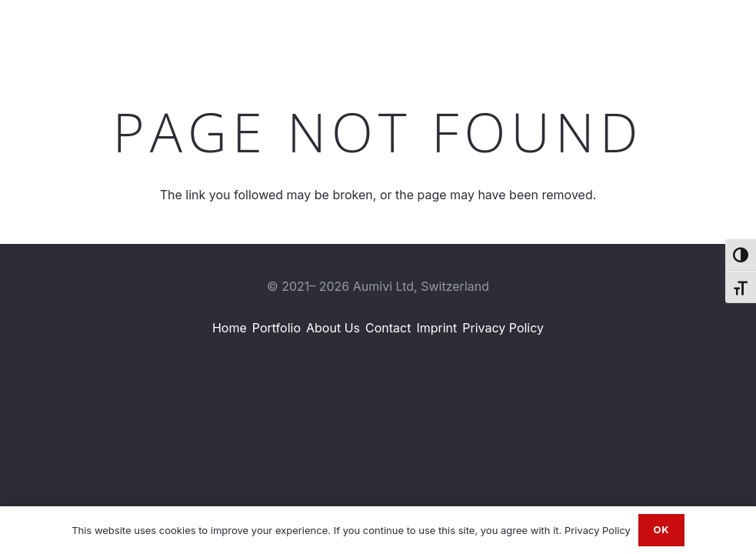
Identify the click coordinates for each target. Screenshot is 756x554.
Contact (388, 328)
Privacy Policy (503, 328)
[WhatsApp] (704, 30)
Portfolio (276, 328)
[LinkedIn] (651, 30)
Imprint (436, 328)
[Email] (731, 30)
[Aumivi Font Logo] (80, 31)
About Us (333, 328)
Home (230, 328)
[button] (584, 31)
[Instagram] (677, 31)
